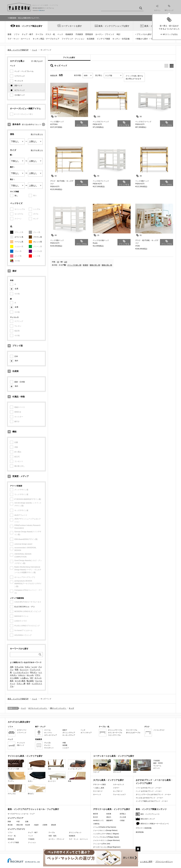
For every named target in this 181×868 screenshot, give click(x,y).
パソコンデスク (159, 730)
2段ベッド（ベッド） (58, 708)
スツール (47, 730)
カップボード (118, 791)
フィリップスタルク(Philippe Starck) (106, 837)
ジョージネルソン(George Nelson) (105, 830)
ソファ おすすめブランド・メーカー (149, 788)
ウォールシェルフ (119, 794)
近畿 (27, 822)
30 (58, 262)
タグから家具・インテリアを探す (109, 780)
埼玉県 (28, 825)
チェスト (47, 745)
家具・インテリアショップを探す (114, 26)
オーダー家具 (20, 681)
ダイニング (122, 766)
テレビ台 (47, 743)
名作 (28, 683)
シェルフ (66, 748)
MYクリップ (169, 8)
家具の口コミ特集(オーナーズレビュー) (155, 824)
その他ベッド (20, 95)
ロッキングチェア (69, 735)
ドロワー (116, 788)
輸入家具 (30, 681)
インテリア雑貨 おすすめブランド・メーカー (152, 801)
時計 (119, 34)
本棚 (64, 743)
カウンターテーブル (115, 733)
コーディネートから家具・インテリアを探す (114, 756)
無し (16, 196)
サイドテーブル (132, 730)
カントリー (24, 669)
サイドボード (98, 791)
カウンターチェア (51, 735)
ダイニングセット (75, 832)
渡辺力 (109, 817)
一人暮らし (24, 678)
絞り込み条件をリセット (32, 124)
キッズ (71, 708)
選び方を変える (37, 134)
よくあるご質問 (146, 862)
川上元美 (123, 817)
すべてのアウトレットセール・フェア (21, 814)
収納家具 (69, 34)
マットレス (19, 81)
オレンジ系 (38, 242)
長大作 (95, 817)
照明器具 (89, 34)
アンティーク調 (17, 765)
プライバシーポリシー (164, 862)
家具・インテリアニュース (150, 814)
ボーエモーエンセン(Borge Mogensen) (107, 847)
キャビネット (49, 748)
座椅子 (65, 730)
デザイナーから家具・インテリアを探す (112, 809)
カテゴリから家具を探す (19, 722)
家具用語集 (140, 832)
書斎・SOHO (158, 763)
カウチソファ (22, 730)
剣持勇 (109, 814)
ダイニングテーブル (115, 730)
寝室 (142, 766)
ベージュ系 (19, 242)
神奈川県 (20, 825)
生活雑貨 (91, 39)
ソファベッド (20, 76)
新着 (9, 34)
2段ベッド (18, 85)
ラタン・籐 (21, 683)
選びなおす (38, 61)
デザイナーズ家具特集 (144, 828)
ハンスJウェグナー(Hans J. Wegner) (106, 834)
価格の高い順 (107, 265)
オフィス (156, 768)
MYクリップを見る (170, 34)
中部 (18, 822)
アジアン (17, 777)
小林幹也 (96, 824)
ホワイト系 (19, 237)
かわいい (22, 675)
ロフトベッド (20, 90)
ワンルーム (157, 766)
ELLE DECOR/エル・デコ (25, 607)
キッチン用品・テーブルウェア (46, 39)
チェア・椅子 (28, 34)
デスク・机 (50, 34)
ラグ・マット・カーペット (19, 39)
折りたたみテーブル (133, 733)
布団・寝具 (52, 836)
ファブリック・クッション (73, 39)
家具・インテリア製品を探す (29, 26)
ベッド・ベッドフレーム (24, 71)
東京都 (10, 825)
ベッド (60, 34)
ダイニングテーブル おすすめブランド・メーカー (153, 794)
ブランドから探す (144, 34)
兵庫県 (45, 825)
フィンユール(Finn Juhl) (102, 844)
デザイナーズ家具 (99, 784)
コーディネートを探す (72, 26)
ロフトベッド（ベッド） (38, 708)
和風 (17, 669)
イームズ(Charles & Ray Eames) (105, 827)
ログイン (157, 8)
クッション (32, 842)
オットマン (48, 733)
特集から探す (142, 39)
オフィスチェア (86, 733)
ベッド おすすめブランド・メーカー (149, 791)
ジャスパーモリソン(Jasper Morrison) (106, 840)
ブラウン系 (38, 237)
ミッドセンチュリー (21, 672)
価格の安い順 (95, 265)
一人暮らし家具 (99, 788)
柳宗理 (95, 814)
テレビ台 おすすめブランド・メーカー (149, 798)
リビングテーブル (114, 735)
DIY (32, 678)
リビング (102, 766)
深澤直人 (123, 814)
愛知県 (54, 825)
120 (66, 262)
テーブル (39, 34)
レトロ (34, 667)
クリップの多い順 (74, 265)
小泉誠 (122, 820)
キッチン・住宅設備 (121, 39)
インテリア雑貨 (103, 39)
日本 (16, 356)
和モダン (34, 672)
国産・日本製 (20, 382)
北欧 (12, 667)
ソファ (17, 34)
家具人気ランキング (148, 819)
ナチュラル (19, 667)
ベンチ (83, 730)
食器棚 (65, 745)
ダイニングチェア (69, 733)
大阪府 (36, 825)
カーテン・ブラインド (105, 34)
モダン (28, 667)
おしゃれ (30, 675)
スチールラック (119, 784)
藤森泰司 (110, 820)
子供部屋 (156, 761)
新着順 (85, 265)
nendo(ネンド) (98, 820)
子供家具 (79, 34)
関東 (9, 822)
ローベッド (97, 794)
